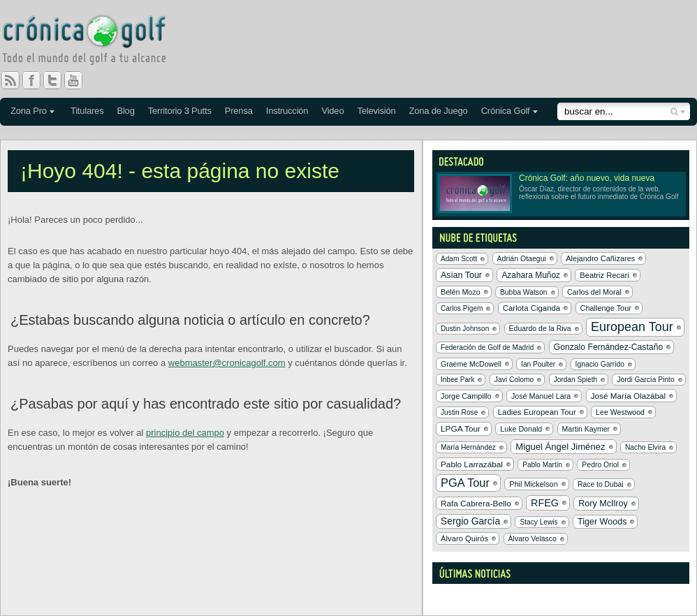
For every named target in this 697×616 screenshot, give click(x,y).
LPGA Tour (461, 429)
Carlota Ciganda (531, 308)
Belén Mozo (461, 292)
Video (332, 111)
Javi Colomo (514, 380)
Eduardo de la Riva (540, 329)
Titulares (87, 111)
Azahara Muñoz (531, 275)
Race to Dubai (601, 484)
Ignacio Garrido (600, 364)
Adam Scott (459, 259)
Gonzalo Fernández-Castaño (609, 347)
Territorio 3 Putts (180, 111)
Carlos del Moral (594, 292)
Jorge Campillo (466, 396)
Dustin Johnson (465, 329)
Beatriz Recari (604, 275)
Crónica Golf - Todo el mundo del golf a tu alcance (94, 42)
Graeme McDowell (471, 364)
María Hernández (468, 447)
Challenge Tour (606, 308)
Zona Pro (29, 111)
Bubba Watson (524, 292)
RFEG (545, 503)
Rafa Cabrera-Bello (476, 503)
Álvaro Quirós (464, 538)
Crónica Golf (506, 111)
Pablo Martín (542, 465)
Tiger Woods (602, 522)
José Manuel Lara (541, 396)
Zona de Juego (439, 111)
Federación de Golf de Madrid (487, 347)
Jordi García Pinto (645, 380)
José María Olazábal (628, 396)
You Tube (79, 80)
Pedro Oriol (600, 465)
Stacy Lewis (538, 522)
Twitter (58, 80)
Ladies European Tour (537, 412)
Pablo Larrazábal (472, 464)
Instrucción (287, 111)
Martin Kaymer (586, 429)
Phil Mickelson (533, 484)
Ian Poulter (538, 364)
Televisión (376, 111)
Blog (125, 111)
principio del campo (185, 433)
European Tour (632, 327)
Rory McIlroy (603, 504)
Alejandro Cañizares (600, 258)
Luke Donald (521, 429)
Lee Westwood (620, 412)
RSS (10, 80)
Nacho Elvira (645, 447)
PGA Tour (465, 483)
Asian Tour (461, 275)
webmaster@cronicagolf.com (227, 363)
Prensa (239, 111)
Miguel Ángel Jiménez (560, 447)
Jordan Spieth (575, 380)
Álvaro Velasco (533, 539)
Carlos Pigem (462, 308)
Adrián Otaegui (522, 258)
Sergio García (470, 521)
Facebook (37, 80)
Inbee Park (457, 380)
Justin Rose (459, 412)
